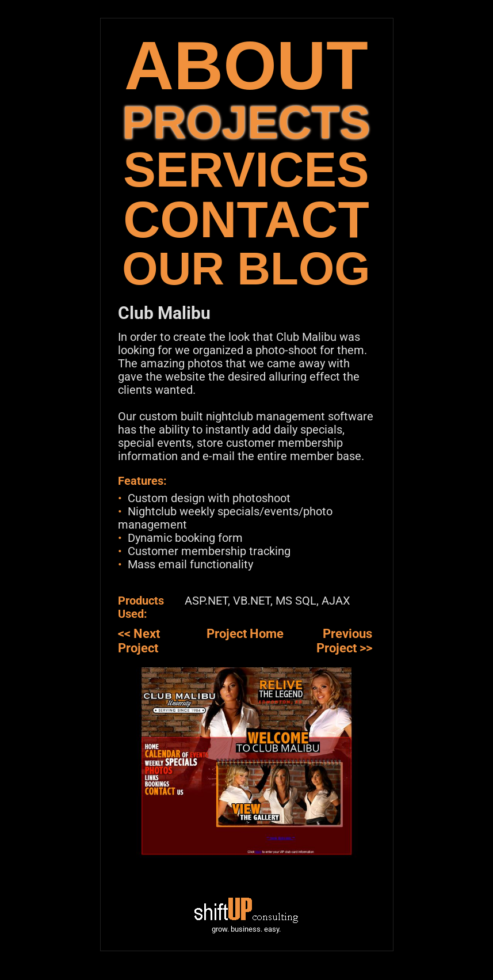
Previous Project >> (344, 641)
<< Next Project (139, 641)
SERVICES (246, 170)
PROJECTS (246, 122)
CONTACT (246, 220)
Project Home (245, 634)
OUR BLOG (246, 269)
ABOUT (246, 65)
